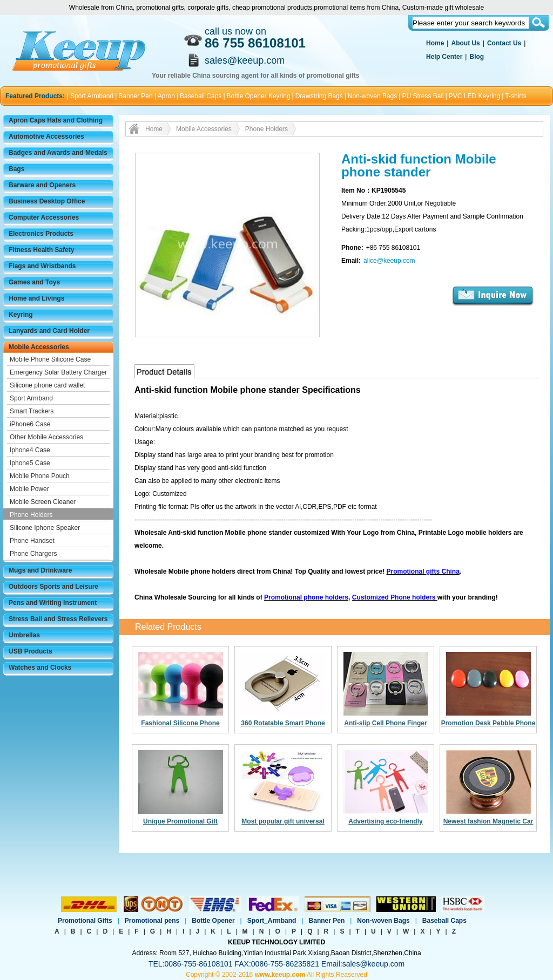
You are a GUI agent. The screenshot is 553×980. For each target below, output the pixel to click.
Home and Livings (36, 298)
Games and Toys (34, 282)
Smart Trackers (32, 411)
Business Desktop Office (47, 201)
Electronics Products (41, 234)
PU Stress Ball (423, 96)
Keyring (21, 315)
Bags (16, 169)
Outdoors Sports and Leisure (53, 587)
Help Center (444, 57)
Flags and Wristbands (42, 266)
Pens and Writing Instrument (53, 603)
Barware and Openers (42, 185)
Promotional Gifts (85, 921)
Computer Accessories (44, 217)
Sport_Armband (272, 921)
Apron (166, 96)
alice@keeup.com (389, 261)
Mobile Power (29, 489)
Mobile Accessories (39, 347)
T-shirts (515, 96)
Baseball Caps (201, 96)
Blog (477, 57)
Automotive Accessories (46, 137)
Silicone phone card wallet (47, 385)
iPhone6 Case (30, 424)
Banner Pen (135, 96)
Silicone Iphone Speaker (45, 528)
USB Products (31, 651)
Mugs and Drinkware (40, 570)
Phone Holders (31, 515)
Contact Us (504, 43)
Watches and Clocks (40, 668)
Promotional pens (152, 921)
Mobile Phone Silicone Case (50, 359)
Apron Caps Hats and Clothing (56, 120)
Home (435, 43)
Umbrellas (24, 635)
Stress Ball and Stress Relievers (58, 619)
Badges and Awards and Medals (58, 153)
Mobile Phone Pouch (40, 476)
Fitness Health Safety (41, 250)
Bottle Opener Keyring (259, 96)
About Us (465, 43)
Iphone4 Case (30, 450)
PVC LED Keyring (474, 96)
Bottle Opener (213, 921)
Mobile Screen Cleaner (43, 502)
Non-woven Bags (372, 96)
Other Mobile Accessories (46, 437)
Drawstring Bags (319, 96)
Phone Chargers (33, 554)
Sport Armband (92, 96)
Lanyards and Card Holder (49, 331)
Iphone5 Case (30, 463)
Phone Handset (32, 541)
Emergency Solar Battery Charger (58, 372)
